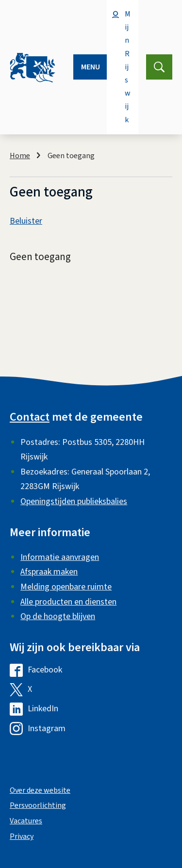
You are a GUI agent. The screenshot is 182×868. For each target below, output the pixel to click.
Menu (91, 67)
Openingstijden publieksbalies (74, 501)
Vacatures (26, 821)
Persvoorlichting (38, 805)
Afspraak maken (49, 572)
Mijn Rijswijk (128, 67)
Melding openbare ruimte (66, 587)
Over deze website (40, 790)
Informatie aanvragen (60, 557)
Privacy (22, 836)
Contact (30, 417)
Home (20, 156)
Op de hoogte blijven (58, 616)
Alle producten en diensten (68, 602)
